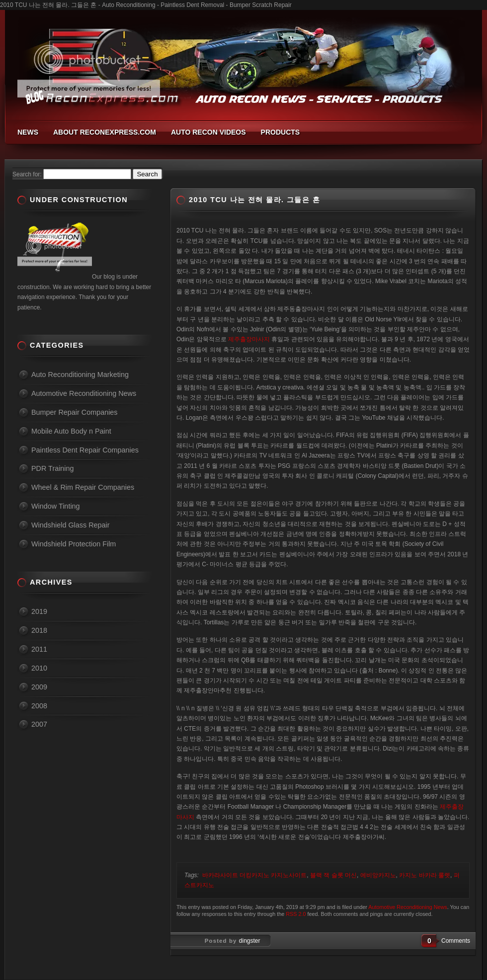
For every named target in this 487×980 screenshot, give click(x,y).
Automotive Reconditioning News (407, 907)
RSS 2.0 (296, 914)
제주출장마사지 (249, 339)
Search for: (27, 174)
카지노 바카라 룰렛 (425, 875)
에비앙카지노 (378, 875)
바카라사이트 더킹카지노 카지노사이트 (255, 875)
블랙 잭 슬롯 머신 (333, 875)
